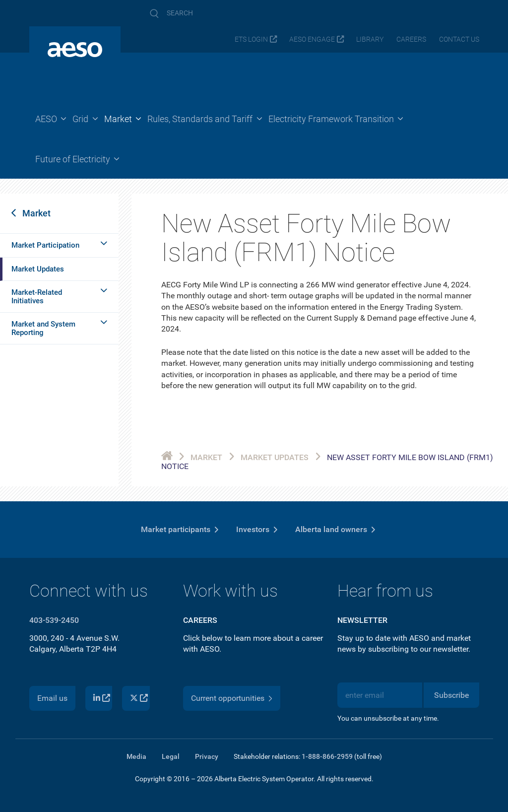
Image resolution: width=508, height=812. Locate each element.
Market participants (176, 529)
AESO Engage (312, 39)
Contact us (459, 39)
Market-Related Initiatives (37, 297)
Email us (52, 698)
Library (370, 39)
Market (36, 213)
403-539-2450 (54, 620)
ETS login (251, 39)
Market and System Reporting (43, 328)
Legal (171, 756)
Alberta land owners (331, 529)
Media (136, 756)
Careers (411, 39)
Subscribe (451, 695)
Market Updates (38, 269)
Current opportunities (228, 698)
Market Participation (45, 245)
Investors (253, 529)
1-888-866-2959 (327, 756)
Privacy (207, 756)
